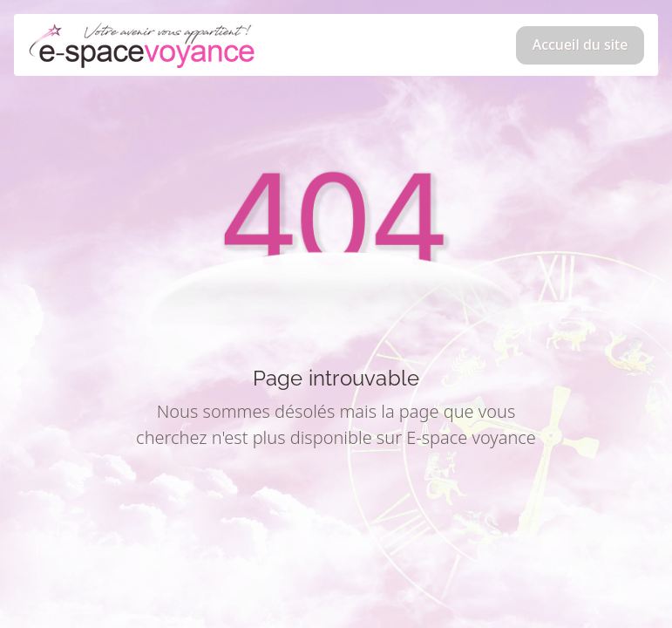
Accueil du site (580, 44)
